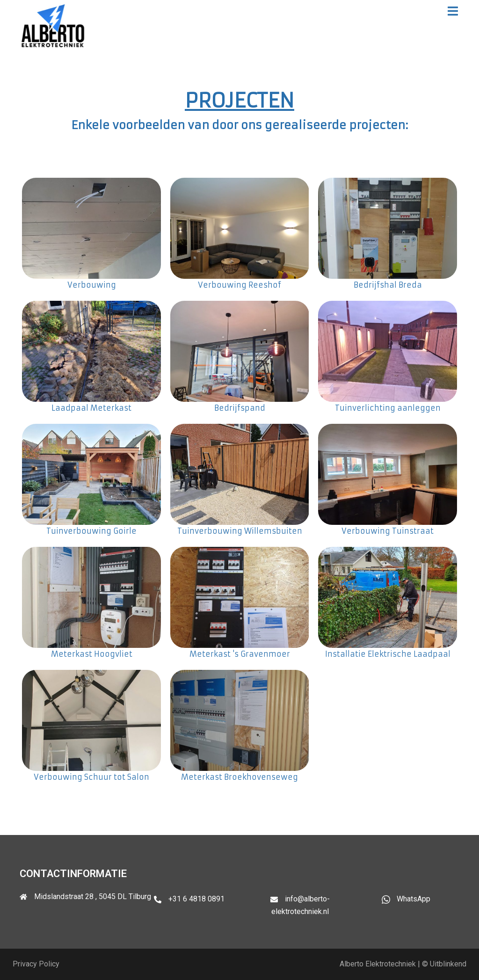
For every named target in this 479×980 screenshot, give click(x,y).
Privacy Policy (36, 964)
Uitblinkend (448, 964)
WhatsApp (414, 899)
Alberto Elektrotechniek (378, 964)
